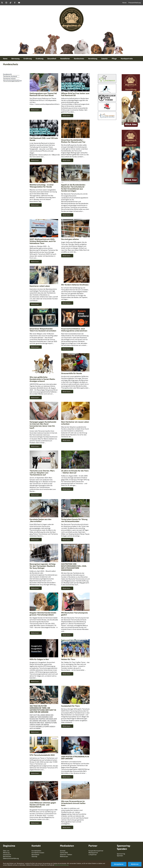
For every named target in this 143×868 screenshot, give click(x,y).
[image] (107, 95)
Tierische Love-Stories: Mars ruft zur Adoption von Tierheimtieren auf (42, 473)
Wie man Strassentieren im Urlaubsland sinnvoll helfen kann (73, 803)
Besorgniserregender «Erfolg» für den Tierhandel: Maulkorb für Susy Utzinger (43, 566)
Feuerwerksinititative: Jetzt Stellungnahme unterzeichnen (74, 330)
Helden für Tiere (68, 659)
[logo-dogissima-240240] (72, 8)
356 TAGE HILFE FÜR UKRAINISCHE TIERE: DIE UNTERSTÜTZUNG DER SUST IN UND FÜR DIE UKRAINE (43, 709)
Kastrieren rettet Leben (40, 286)
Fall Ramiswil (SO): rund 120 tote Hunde (44, 139)
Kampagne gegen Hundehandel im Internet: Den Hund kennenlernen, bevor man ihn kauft (43, 425)
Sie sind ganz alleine (70, 239)
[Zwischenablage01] (106, 85)
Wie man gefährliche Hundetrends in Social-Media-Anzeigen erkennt (43, 379)
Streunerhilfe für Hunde (72, 373)
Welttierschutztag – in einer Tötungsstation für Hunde (42, 186)
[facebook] (15, 3)
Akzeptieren (119, 864)
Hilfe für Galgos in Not (39, 659)
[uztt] (107, 75)
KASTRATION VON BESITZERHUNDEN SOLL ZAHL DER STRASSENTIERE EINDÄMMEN (74, 567)
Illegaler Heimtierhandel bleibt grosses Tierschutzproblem (43, 614)
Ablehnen (135, 864)
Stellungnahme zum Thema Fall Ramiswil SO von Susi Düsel (43, 94)
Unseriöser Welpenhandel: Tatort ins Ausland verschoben (43, 330)
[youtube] (19, 3)
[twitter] (2, 3)
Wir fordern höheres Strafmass (75, 285)
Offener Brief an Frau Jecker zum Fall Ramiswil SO (75, 94)
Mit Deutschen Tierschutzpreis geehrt (74, 614)
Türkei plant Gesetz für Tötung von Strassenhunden (74, 520)
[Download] (107, 113)
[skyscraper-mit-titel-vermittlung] (131, 75)
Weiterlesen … (36, 110)
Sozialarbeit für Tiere (70, 706)
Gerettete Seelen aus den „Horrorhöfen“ (40, 520)
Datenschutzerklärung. (62, 865)
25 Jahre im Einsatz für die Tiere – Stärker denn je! (75, 472)
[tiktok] (11, 3)
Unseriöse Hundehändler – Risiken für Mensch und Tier (73, 141)
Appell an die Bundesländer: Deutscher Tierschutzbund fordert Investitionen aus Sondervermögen (73, 188)
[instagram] (6, 3)
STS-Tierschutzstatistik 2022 (42, 755)
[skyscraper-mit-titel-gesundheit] (131, 131)
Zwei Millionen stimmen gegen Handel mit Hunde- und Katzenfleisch (43, 805)
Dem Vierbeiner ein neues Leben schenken (75, 423)
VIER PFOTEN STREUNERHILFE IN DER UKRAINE (75, 758)
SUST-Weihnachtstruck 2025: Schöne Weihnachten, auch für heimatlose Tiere (43, 241)
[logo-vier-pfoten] (107, 104)
